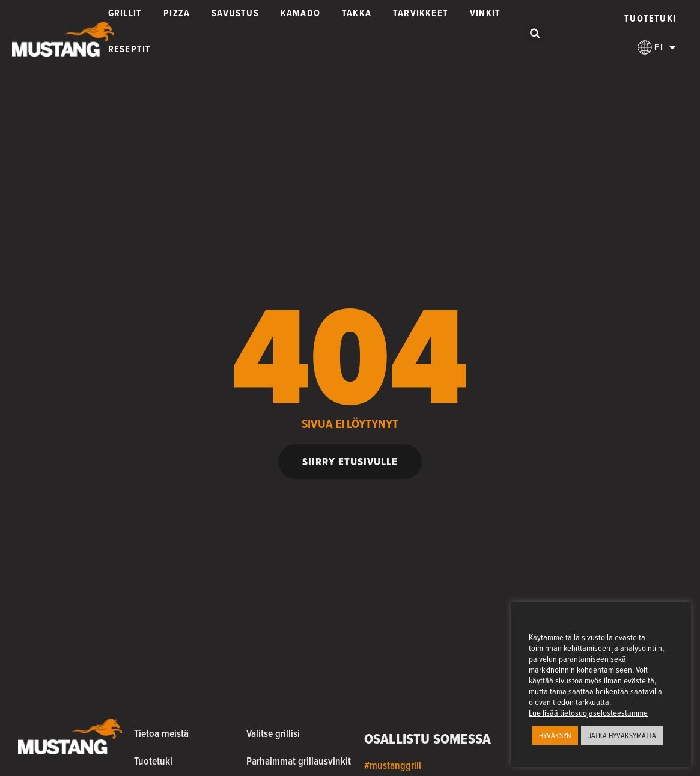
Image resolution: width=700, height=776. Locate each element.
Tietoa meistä (161, 733)
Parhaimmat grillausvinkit (299, 761)
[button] (535, 34)
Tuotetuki (650, 18)
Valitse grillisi (273, 733)
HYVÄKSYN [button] (555, 735)
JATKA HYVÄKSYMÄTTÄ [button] (622, 735)
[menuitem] (657, 47)
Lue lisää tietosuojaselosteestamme (588, 713)
